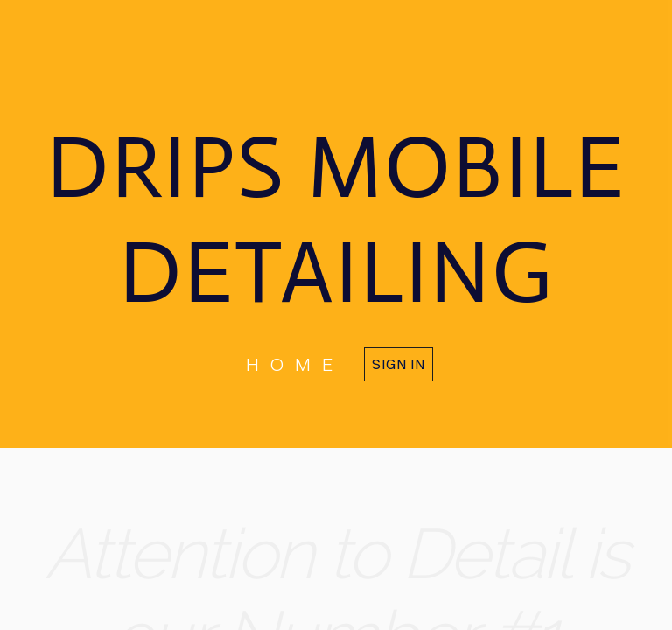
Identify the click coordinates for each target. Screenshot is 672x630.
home (295, 364)
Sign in (399, 364)
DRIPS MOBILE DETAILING (336, 220)
